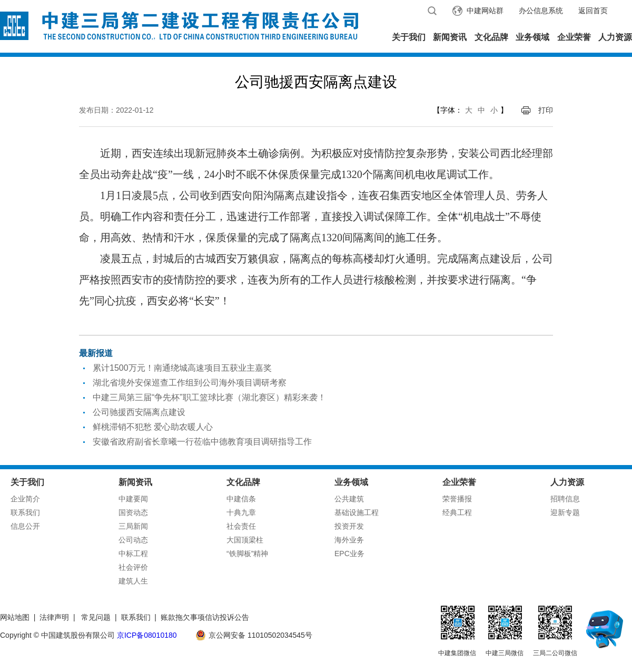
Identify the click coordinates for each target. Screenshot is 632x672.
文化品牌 (491, 37)
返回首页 (593, 11)
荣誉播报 (457, 499)
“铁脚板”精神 (247, 554)
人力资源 (615, 37)
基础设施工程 (357, 512)
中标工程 (133, 554)
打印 (546, 110)
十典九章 (241, 512)
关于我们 (409, 37)
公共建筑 (349, 499)
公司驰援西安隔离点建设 (139, 412)
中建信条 (241, 499)
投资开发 (349, 526)
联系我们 (25, 512)
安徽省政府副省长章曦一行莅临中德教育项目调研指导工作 (202, 442)
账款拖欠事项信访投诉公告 (205, 617)
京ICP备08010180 (147, 635)
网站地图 (15, 617)
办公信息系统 (541, 11)
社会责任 (241, 526)
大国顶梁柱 (245, 540)
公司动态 (133, 540)
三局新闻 (133, 526)
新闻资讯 (450, 37)
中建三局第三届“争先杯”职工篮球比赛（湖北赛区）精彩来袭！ (209, 397)
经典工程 (457, 512)
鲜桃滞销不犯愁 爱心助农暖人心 (153, 427)
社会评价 (133, 567)
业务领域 (532, 37)
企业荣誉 (574, 37)
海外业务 (349, 540)
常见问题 (96, 617)
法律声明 (54, 617)
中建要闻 (133, 499)
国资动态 (133, 512)
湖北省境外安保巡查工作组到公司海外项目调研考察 (190, 383)
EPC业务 (349, 554)
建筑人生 (133, 581)
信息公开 (25, 526)
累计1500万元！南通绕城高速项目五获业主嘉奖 (182, 368)
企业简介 (25, 499)
